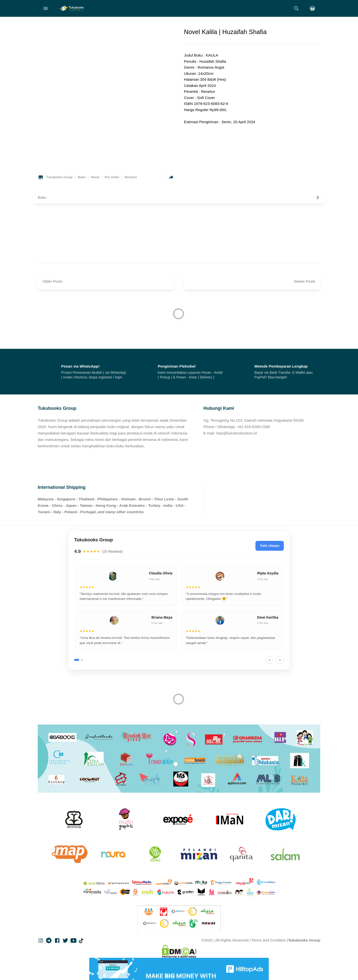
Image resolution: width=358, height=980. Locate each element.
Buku (42, 197)
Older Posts (53, 281)
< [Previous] (270, 660)
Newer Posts (305, 281)
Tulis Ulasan (270, 546)
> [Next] (280, 660)
